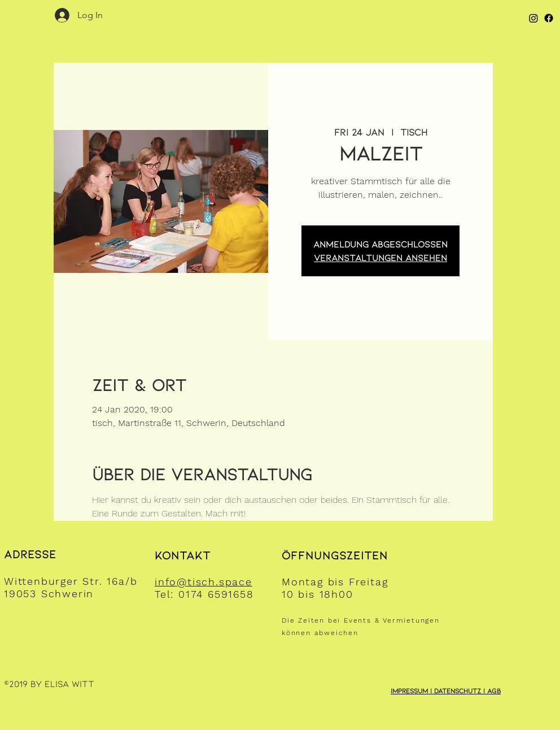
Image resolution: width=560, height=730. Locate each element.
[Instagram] (533, 18)
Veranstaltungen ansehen (380, 257)
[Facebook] (549, 18)
